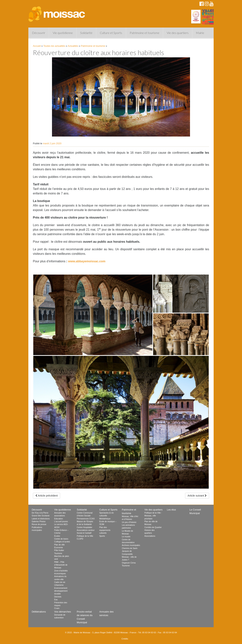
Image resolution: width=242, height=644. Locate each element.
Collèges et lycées (62, 542)
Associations (150, 536)
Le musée (126, 537)
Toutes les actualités (54, 46)
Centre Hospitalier (85, 527)
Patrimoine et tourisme (145, 33)
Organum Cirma (129, 563)
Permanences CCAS (86, 519)
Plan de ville (59, 545)
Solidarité (86, 33)
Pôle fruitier (59, 550)
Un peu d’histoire (129, 522)
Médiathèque (105, 519)
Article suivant (197, 496)
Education (59, 519)
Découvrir (39, 33)
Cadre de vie (60, 582)
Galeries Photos (39, 522)
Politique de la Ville (85, 536)
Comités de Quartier (153, 527)
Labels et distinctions (41, 519)
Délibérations (39, 612)
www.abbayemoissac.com (87, 261)
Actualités (73, 46)
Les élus (171, 510)
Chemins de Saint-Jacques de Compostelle (130, 551)
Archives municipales (131, 545)
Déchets (58, 597)
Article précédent (47, 496)
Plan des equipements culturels (105, 530)
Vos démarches (63, 612)
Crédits (125, 639)
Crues (57, 608)
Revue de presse (39, 524)
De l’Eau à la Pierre (40, 513)
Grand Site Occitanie (41, 516)
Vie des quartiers (178, 33)
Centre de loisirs (61, 539)
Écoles (57, 536)
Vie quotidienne (63, 33)
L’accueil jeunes (61, 522)
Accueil (37, 46)
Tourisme (58, 553)
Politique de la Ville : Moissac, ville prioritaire (153, 516)
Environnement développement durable (61, 591)
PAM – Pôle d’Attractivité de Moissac (61, 565)
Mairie (200, 33)
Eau (56, 600)
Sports (102, 536)
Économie (59, 548)
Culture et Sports (111, 33)
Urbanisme (59, 585)
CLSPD (80, 539)
